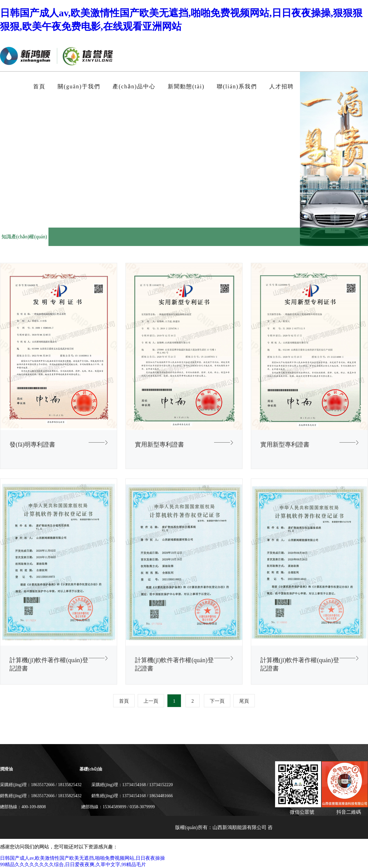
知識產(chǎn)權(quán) (24, 237)
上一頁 (151, 701)
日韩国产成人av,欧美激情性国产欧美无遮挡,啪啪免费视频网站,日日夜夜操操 (82, 858)
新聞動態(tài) (186, 86)
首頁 (39, 86)
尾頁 (244, 701)
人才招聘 (282, 86)
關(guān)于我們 (79, 86)
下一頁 (217, 701)
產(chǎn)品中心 (134, 86)
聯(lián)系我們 (237, 86)
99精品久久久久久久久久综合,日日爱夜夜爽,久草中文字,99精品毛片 (73, 864)
